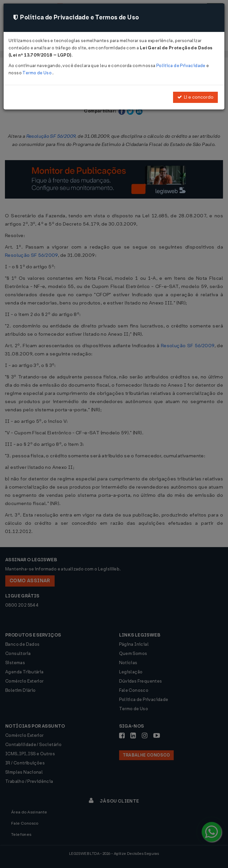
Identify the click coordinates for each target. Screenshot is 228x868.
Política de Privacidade (181, 66)
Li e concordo (195, 97)
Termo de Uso (37, 73)
